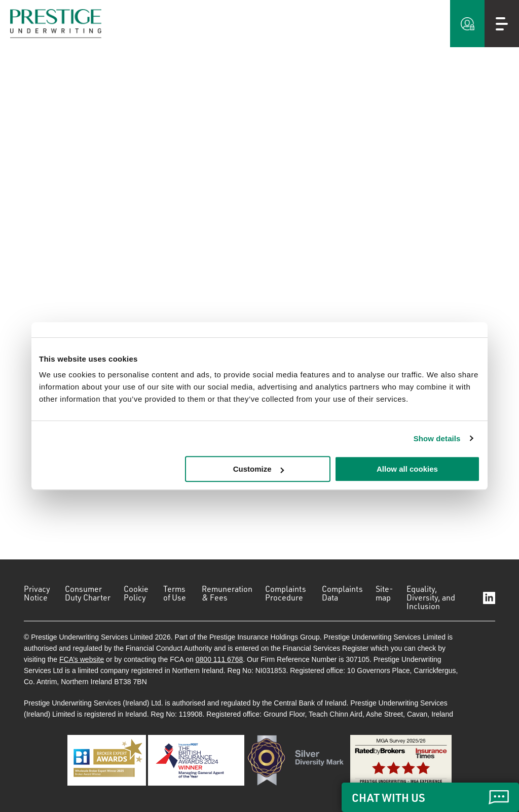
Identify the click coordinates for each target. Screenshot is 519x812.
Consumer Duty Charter (88, 593)
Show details (437, 438)
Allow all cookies (407, 469)
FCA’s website (82, 659)
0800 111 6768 (219, 659)
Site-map (384, 593)
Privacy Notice (37, 593)
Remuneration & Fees (227, 593)
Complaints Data (342, 593)
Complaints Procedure (286, 593)
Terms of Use (175, 593)
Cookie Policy (136, 593)
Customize (258, 469)
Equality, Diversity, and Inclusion (431, 597)
